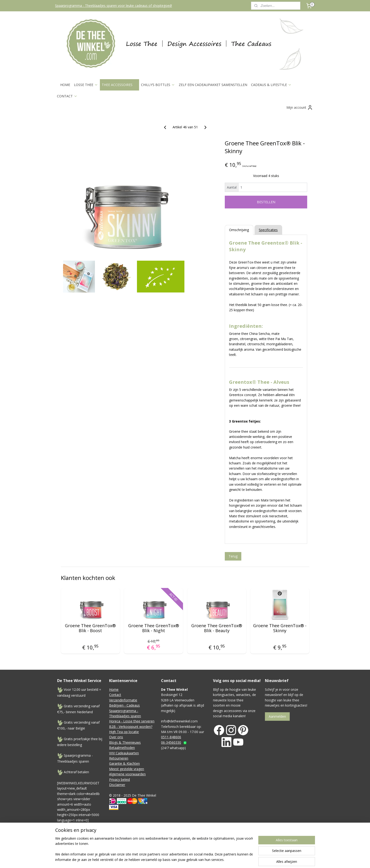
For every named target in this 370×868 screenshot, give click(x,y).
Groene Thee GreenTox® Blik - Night (153, 628)
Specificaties (268, 230)
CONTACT (67, 96)
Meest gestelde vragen (127, 769)
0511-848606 (171, 737)
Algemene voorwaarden (127, 774)
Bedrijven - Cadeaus (124, 705)
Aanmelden (277, 716)
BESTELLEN (266, 202)
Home (114, 689)
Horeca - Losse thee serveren (132, 721)
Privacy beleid (119, 779)
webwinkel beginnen (227, 845)
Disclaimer (117, 785)
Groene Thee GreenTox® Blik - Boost (90, 628)
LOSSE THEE (86, 85)
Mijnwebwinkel (269, 845)
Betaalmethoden (122, 748)
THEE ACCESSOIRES (119, 85)
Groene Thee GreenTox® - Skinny (280, 628)
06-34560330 (171, 742)
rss (209, 845)
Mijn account (300, 108)
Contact (115, 695)
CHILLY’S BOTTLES (158, 85)
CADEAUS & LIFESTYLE (271, 85)
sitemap (199, 845)
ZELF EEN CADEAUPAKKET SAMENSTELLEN (213, 85)
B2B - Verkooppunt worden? (131, 727)
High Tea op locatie (124, 732)
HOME (65, 85)
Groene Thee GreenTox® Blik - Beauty (217, 628)
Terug (233, 556)
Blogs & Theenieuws (125, 742)
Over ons (116, 737)
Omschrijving (239, 230)
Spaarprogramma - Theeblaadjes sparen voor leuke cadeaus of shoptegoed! (113, 6)
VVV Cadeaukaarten (124, 753)
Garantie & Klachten (124, 763)
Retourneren (119, 758)
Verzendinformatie (123, 700)
